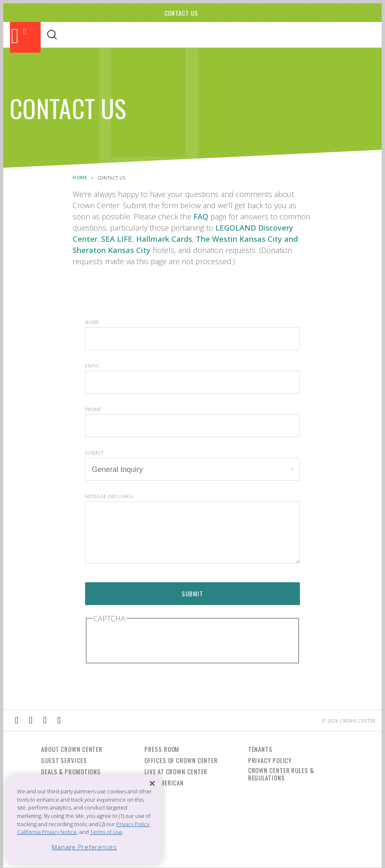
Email (92, 365)
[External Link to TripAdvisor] (45, 720)
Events (182, 35)
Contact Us (181, 13)
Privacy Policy (270, 760)
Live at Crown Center (176, 771)
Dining (117, 35)
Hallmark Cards (164, 238)
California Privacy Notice (47, 832)
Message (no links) (109, 496)
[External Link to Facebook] (17, 720)
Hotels (211, 35)
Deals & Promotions (71, 771)
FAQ (201, 216)
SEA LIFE (117, 238)
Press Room (162, 749)
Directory (290, 35)
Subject (94, 452)
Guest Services (64, 760)
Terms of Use (106, 832)
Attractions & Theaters (63, 35)
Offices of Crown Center (181, 760)
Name (92, 322)
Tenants (260, 749)
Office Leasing (334, 35)
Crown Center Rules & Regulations (281, 774)
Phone (93, 409)
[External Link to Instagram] (31, 720)
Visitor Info (248, 35)
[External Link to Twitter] (59, 720)
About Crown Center (72, 749)
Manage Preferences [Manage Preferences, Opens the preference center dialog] (84, 847)
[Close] (152, 784)
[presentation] (156, 642)
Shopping (149, 35)
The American (164, 783)
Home (80, 177)
